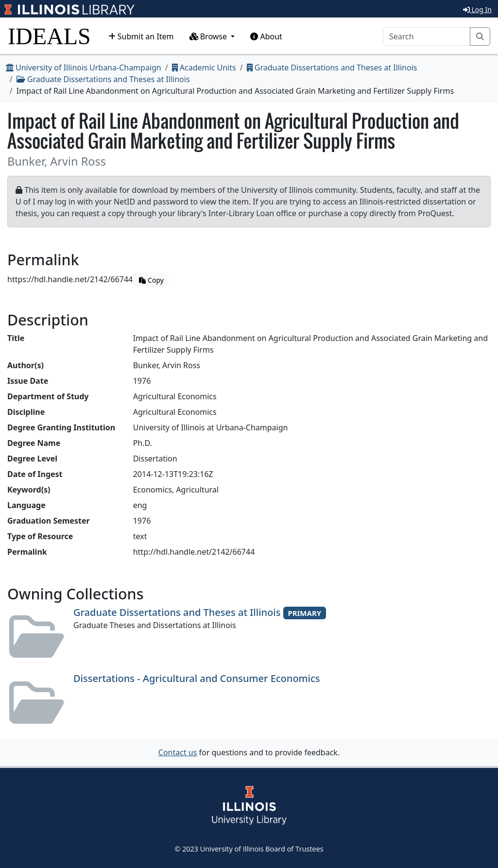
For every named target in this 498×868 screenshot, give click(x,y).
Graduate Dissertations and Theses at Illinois (332, 68)
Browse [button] (209, 36)
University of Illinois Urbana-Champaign (84, 68)
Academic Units (204, 68)
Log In (477, 9)
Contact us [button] (178, 752)
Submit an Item (141, 36)
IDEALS (49, 36)
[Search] (427, 36)
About (266, 36)
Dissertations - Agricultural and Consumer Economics (197, 678)
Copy (151, 280)
